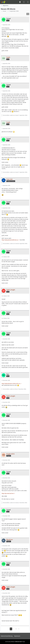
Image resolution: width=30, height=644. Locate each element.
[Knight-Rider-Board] (3, 2)
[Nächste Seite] (19, 629)
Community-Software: (15, 642)
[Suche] (20, 2)
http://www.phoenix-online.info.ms (11, 384)
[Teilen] (28, 14)
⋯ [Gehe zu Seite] (14, 629)
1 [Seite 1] (11, 629)
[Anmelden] (24, 2)
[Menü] (28, 2)
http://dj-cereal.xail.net (8, 493)
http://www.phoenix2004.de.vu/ (10, 240)
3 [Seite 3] (16, 629)
